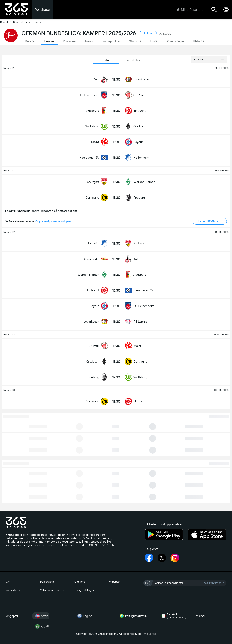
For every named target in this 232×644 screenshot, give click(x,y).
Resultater (42, 10)
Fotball (7, 22)
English (84, 616)
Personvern (47, 582)
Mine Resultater (191, 9)
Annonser (115, 582)
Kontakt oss (13, 590)
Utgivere (80, 582)
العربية (41, 626)
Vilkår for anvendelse (53, 590)
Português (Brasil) (132, 616)
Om (8, 582)
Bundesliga (22, 22)
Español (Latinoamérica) (173, 616)
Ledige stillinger (84, 590)
